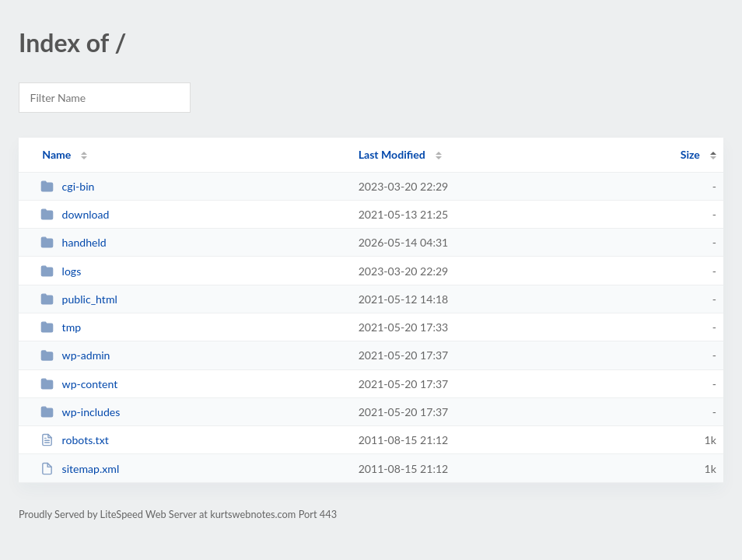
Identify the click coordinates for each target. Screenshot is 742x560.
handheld (73, 242)
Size (690, 154)
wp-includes (80, 412)
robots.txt (75, 440)
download (75, 214)
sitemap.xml (80, 469)
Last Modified (392, 154)
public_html (79, 299)
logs (61, 271)
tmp (61, 327)
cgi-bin (67, 186)
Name (56, 154)
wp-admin (75, 355)
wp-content (79, 384)
